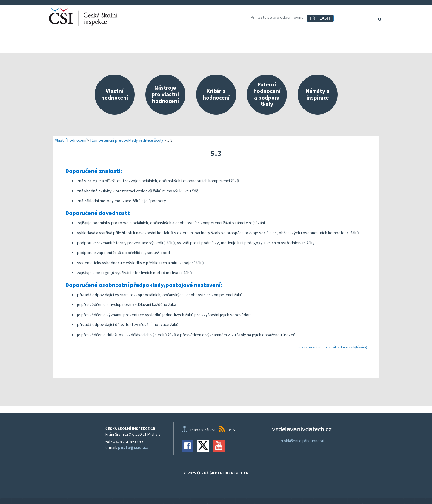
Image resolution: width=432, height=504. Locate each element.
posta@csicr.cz (133, 447)
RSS (231, 430)
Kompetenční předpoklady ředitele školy (127, 140)
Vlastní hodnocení (71, 140)
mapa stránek (203, 430)
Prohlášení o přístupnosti (302, 441)
